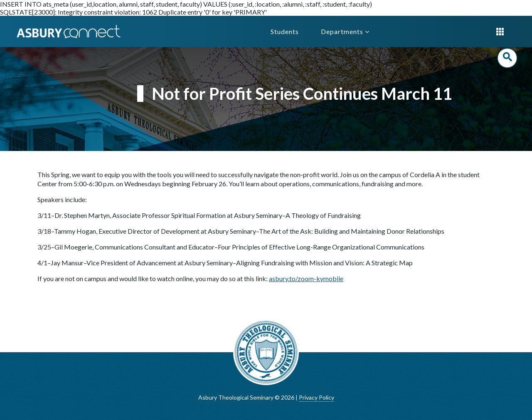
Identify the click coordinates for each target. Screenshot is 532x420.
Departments (345, 31)
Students (285, 31)
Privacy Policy (316, 397)
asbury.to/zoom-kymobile (306, 278)
